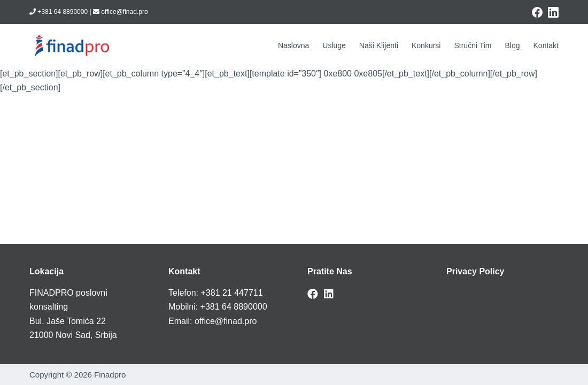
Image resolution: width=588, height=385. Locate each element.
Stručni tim (473, 45)
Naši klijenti (379, 45)
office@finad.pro (226, 321)
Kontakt (546, 45)
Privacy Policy (475, 271)
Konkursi (426, 45)
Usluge (334, 45)
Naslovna (293, 45)
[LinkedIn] (553, 12)
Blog (512, 45)
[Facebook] (537, 12)
